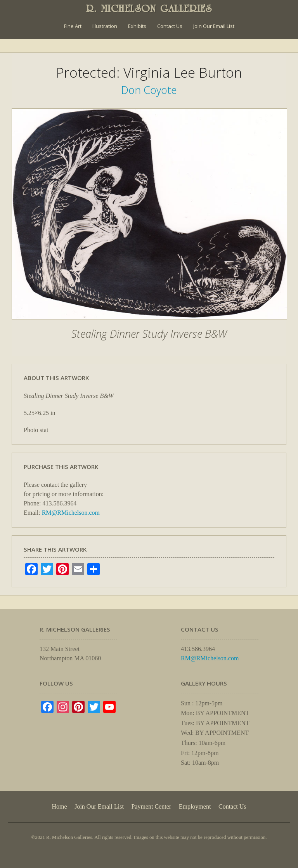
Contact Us (170, 26)
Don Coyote (149, 90)
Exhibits (137, 26)
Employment (195, 806)
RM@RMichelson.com (71, 513)
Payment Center (151, 806)
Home (59, 806)
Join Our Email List (214, 26)
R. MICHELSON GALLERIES (149, 9)
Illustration (105, 26)
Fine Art (73, 26)
